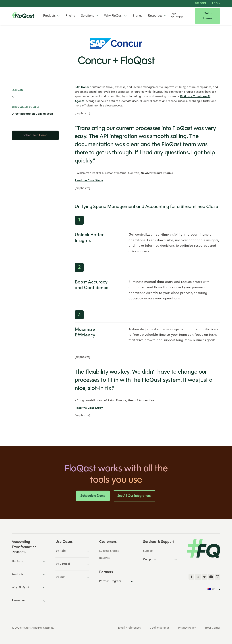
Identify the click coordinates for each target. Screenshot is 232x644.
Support (200, 3)
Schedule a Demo (93, 496)
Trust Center (213, 628)
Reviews (104, 558)
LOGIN (216, 3)
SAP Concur (83, 87)
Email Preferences (129, 628)
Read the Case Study (89, 181)
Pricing (70, 16)
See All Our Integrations (134, 496)
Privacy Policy (187, 628)
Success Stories (109, 551)
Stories (137, 16)
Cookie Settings (159, 628)
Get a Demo (208, 16)
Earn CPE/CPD (176, 16)
